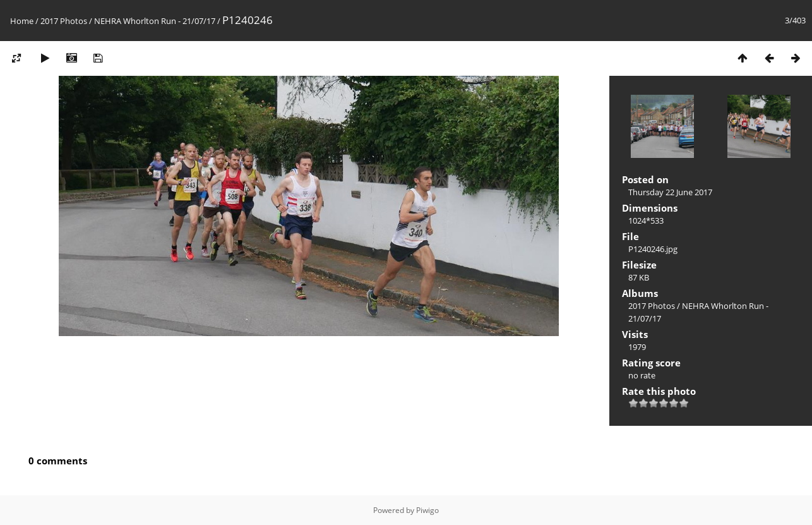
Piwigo (427, 510)
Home (22, 21)
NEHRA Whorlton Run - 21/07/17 (155, 21)
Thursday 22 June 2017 (670, 192)
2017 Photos (64, 21)
